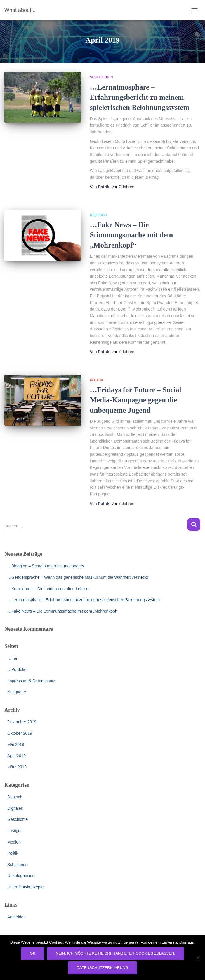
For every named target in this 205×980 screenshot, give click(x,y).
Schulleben (102, 77)
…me (12, 658)
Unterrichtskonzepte (26, 887)
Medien (14, 842)
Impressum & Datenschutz (31, 681)
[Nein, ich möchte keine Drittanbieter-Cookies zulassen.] (198, 958)
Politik (97, 380)
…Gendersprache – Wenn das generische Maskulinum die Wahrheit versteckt (78, 577)
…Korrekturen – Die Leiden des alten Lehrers (48, 589)
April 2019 (16, 756)
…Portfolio (17, 669)
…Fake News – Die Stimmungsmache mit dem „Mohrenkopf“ (132, 235)
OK (33, 953)
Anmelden (16, 917)
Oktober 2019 (20, 733)
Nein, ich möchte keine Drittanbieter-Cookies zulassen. (115, 953)
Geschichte (18, 819)
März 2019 (17, 767)
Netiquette (17, 692)
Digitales (15, 808)
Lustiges (15, 831)
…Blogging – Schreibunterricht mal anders (46, 566)
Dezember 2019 (22, 722)
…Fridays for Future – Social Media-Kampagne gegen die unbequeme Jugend (136, 400)
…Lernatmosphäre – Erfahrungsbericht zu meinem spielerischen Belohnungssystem (140, 97)
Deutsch (98, 215)
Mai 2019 (16, 744)
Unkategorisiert (21, 876)
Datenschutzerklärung (103, 968)
